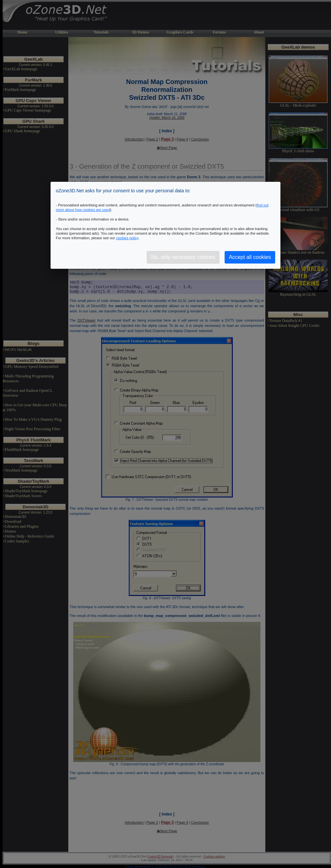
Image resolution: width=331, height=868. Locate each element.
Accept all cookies (250, 257)
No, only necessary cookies (183, 257)
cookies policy (127, 238)
